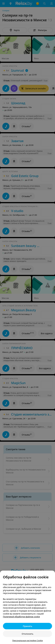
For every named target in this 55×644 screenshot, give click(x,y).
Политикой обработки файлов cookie (21, 617)
